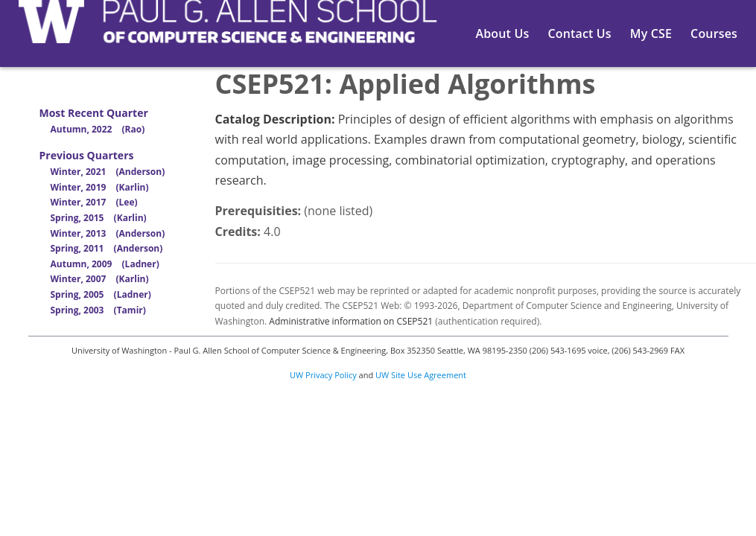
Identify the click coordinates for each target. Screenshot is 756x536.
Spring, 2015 (99, 218)
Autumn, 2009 (105, 264)
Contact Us (579, 33)
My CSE (651, 33)
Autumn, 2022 (98, 129)
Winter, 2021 (108, 172)
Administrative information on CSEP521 (351, 321)
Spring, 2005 (101, 294)
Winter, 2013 (108, 233)
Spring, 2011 (107, 248)
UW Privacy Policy (323, 375)
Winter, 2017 (94, 202)
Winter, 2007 (100, 279)
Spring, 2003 (98, 310)
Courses (714, 33)
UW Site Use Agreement (421, 375)
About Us (503, 33)
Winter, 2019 (100, 187)
